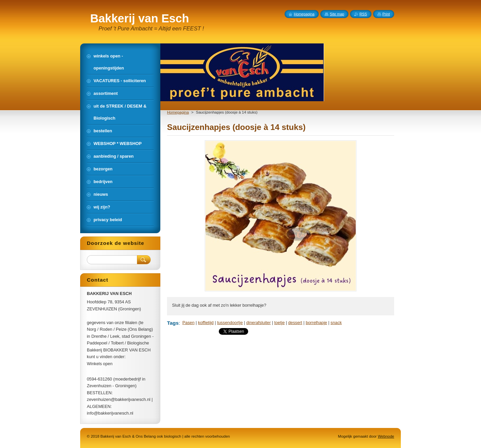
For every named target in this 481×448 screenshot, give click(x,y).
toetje (279, 323)
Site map (337, 14)
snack (336, 323)
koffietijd (206, 323)
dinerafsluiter (258, 323)
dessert (295, 323)
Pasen (188, 323)
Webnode (386, 436)
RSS (363, 14)
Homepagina (178, 112)
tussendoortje (230, 323)
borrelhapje (316, 323)
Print (386, 14)
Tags (173, 323)
